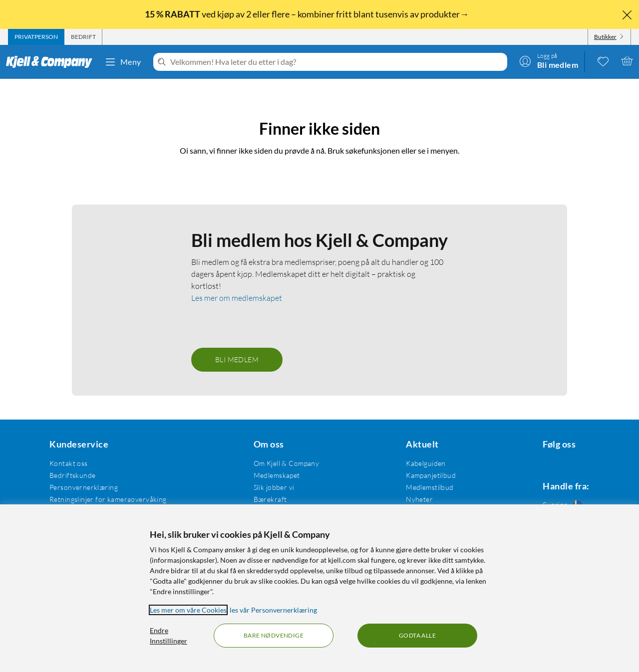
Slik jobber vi (269, 473)
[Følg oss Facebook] (537, 449)
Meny (123, 62)
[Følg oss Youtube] (585, 449)
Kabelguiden (418, 449)
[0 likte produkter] (603, 61)
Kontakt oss (67, 449)
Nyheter (411, 485)
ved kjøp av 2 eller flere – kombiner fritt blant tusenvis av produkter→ (308, 14)
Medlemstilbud (422, 473)
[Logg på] (549, 61)
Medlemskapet (272, 461)
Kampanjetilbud (423, 461)
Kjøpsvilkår (66, 497)
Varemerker (417, 497)
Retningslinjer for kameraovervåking (107, 485)
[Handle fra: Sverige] (561, 493)
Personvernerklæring (82, 473)
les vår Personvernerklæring (273, 610)
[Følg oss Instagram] (561, 449)
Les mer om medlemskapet (237, 284)
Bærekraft (265, 485)
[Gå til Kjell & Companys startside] (52, 62)
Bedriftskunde (71, 461)
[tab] (36, 37)
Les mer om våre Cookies (188, 610)
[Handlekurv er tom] (627, 61)
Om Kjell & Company (282, 449)
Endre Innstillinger (168, 636)
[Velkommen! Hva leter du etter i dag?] (337, 62)
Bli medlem (237, 345)
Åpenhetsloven (272, 497)
